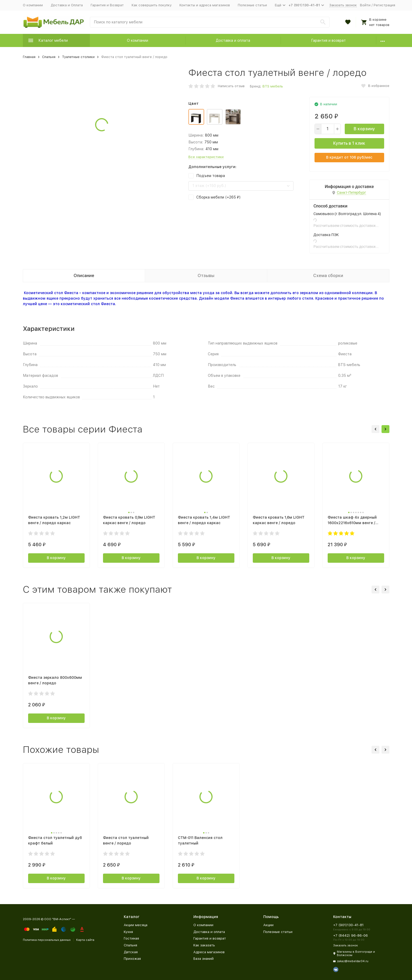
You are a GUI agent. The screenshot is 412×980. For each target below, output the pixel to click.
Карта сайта (85, 940)
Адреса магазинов (209, 952)
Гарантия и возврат (328, 40)
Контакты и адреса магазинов (205, 5)
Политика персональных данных (47, 940)
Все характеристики (206, 157)
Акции (268, 925)
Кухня (128, 932)
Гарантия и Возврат (107, 5)
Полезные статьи (252, 5)
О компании (33, 5)
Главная (29, 57)
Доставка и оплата (233, 40)
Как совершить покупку (152, 5)
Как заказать (204, 945)
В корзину (364, 129)
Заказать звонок (343, 5)
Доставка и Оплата (67, 5)
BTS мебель (273, 86)
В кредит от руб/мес (349, 157)
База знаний (204, 959)
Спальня (49, 57)
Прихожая (132, 959)
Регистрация (384, 5)
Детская (131, 952)
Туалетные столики (78, 57)
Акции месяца (136, 925)
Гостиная (131, 938)
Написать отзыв (231, 86)
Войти (365, 5)
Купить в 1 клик (349, 143)
